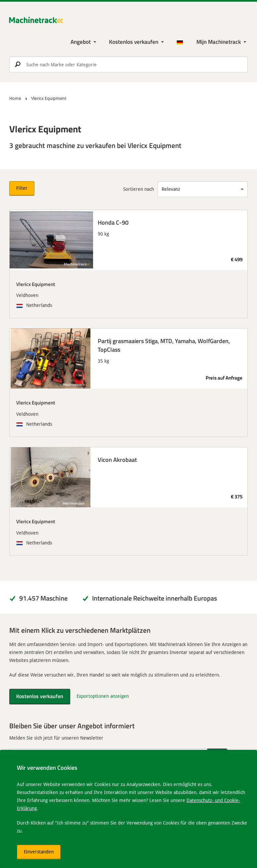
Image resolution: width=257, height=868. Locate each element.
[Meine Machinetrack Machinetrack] (222, 42)
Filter (22, 188)
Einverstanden (39, 852)
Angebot (81, 42)
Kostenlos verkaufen (134, 42)
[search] (128, 64)
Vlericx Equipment (36, 284)
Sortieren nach (139, 189)
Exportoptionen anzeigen (103, 696)
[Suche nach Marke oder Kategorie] (128, 64)
